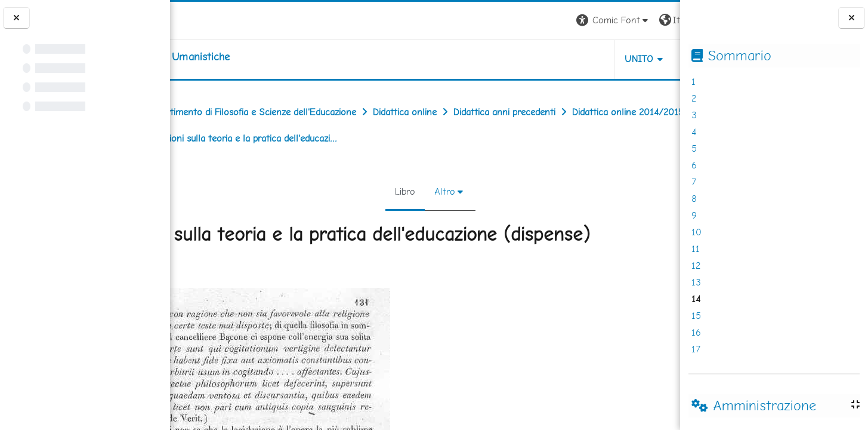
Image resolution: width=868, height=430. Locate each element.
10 (696, 232)
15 (696, 316)
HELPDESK (608, 59)
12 (696, 265)
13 (696, 282)
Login (660, 20)
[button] (514, 21)
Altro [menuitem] (439, 191)
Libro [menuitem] (400, 191)
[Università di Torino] (207, 19)
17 (696, 349)
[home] (245, 57)
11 (696, 249)
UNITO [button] (540, 59)
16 (696, 332)
